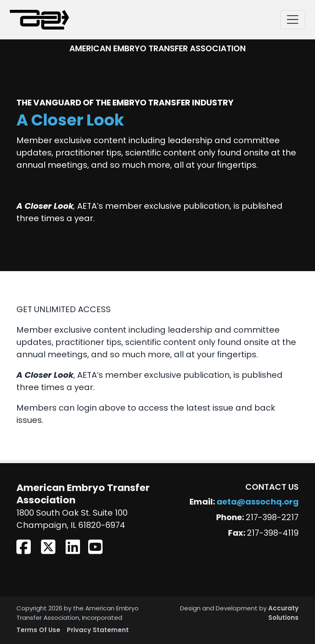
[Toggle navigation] (293, 19)
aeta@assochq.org (258, 502)
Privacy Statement (98, 631)
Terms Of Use (38, 631)
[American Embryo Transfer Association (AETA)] (39, 20)
